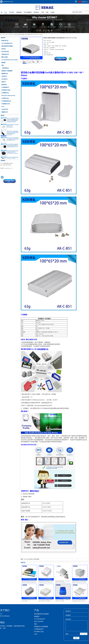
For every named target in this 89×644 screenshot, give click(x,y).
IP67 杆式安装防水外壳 (7, 43)
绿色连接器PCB (43, 349)
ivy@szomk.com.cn (8, 2)
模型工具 (32, 559)
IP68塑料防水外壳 (6, 104)
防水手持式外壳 (5, 52)
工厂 (1, 614)
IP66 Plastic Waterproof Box (8, 96)
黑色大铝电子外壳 (31, 339)
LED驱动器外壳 (5, 87)
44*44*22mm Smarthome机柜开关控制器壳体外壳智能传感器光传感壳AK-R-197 (13, 140)
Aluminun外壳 (26, 559)
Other (7, 35)
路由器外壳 (4, 85)
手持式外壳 (4, 76)
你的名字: (68, 611)
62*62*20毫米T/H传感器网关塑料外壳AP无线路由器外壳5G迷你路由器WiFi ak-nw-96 (13, 147)
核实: (67, 634)
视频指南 (19, 12)
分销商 (52, 12)
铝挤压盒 (4, 49)
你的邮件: (68, 615)
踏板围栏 (4, 63)
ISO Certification (5, 616)
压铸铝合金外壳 (5, 54)
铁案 (3, 65)
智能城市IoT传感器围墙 (7, 71)
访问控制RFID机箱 (6, 90)
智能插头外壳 (5, 112)
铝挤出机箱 (11, 35)
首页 (1, 35)
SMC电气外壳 (5, 109)
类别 (4, 35)
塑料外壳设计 (34, 491)
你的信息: (68, 619)
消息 (47, 12)
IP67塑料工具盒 (5, 98)
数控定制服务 (37, 559)
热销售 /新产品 (5, 41)
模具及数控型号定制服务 (7, 46)
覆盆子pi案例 (5, 57)
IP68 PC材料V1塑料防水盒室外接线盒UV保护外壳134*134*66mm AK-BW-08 (13, 153)
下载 (42, 12)
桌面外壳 (4, 82)
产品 (6, 12)
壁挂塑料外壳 (5, 74)
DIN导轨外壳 (4, 79)
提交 (76, 638)
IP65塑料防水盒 (5, 93)
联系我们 (36, 12)
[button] (42, 32)
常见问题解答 (28, 12)
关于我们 (12, 12)
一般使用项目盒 (5, 68)
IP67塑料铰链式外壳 (6, 101)
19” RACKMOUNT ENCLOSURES (10, 60)
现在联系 (10, 181)
